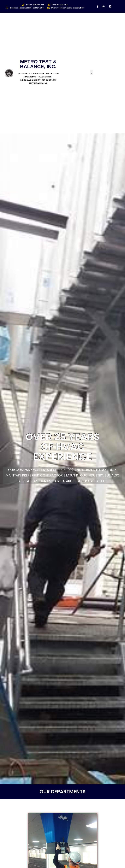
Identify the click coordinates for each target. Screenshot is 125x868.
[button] (91, 72)
